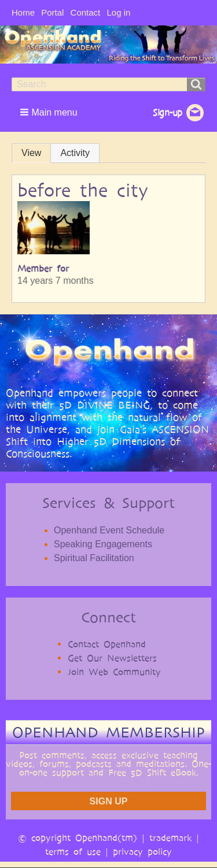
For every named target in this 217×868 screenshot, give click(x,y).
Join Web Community (114, 672)
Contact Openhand (107, 644)
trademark (170, 838)
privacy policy (142, 852)
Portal (52, 12)
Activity (75, 153)
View (31, 153)
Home (23, 12)
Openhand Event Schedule (109, 530)
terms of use (73, 852)
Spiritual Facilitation (94, 558)
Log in (118, 12)
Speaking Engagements (103, 544)
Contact (86, 12)
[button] (50, 112)
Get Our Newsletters (112, 658)
